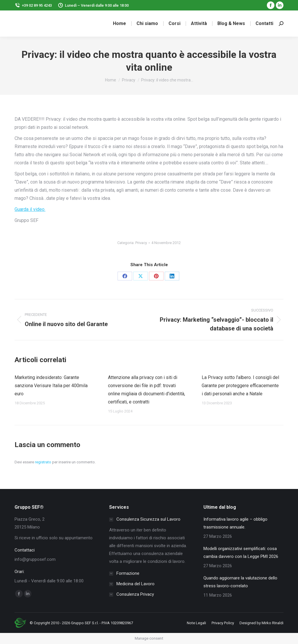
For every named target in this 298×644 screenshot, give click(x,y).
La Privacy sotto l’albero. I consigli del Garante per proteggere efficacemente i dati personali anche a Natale (240, 386)
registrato (43, 462)
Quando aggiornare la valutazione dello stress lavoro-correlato (240, 582)
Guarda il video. (30, 209)
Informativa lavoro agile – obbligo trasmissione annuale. (235, 523)
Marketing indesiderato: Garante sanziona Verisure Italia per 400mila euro (51, 386)
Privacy (141, 243)
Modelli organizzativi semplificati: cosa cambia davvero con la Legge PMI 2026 (241, 553)
